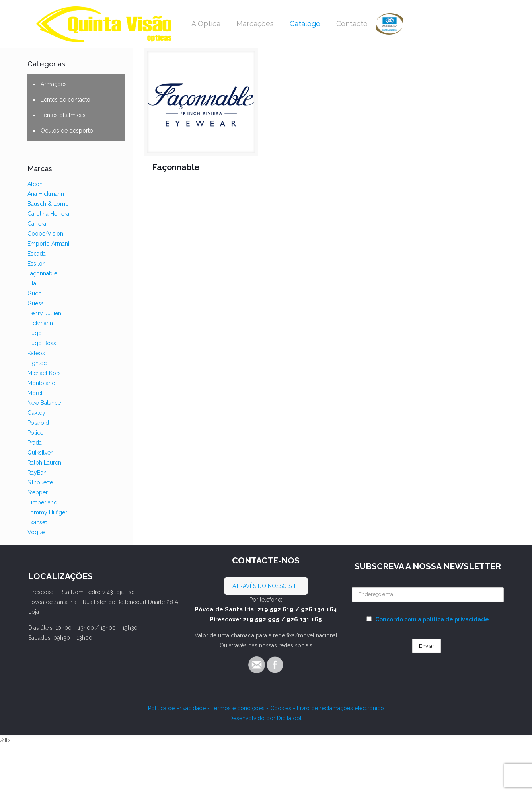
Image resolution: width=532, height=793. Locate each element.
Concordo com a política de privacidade (432, 619)
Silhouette (40, 482)
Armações (54, 84)
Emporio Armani (48, 244)
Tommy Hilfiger (47, 512)
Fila (32, 283)
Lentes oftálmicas (63, 115)
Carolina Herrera (48, 214)
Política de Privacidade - (180, 708)
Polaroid (38, 423)
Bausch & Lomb (48, 204)
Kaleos (36, 353)
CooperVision (45, 234)
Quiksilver (40, 453)
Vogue (36, 532)
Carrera (37, 224)
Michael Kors (44, 373)
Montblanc (41, 383)
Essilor (36, 264)
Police (35, 433)
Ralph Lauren (44, 463)
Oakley (36, 413)
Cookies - (284, 708)
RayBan (37, 473)
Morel (35, 393)
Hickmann (40, 323)
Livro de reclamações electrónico (340, 708)
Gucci (35, 293)
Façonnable (176, 167)
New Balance (44, 403)
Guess (36, 303)
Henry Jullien (44, 313)
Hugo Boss (42, 343)
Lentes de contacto (65, 100)
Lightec (37, 363)
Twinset (37, 522)
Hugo (35, 333)
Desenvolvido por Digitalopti (266, 718)
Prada (35, 443)
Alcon (35, 184)
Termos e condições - (241, 708)
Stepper (38, 492)
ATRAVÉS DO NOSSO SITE (266, 586)
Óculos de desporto (67, 131)
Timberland (42, 502)
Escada (37, 254)
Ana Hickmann (46, 194)
